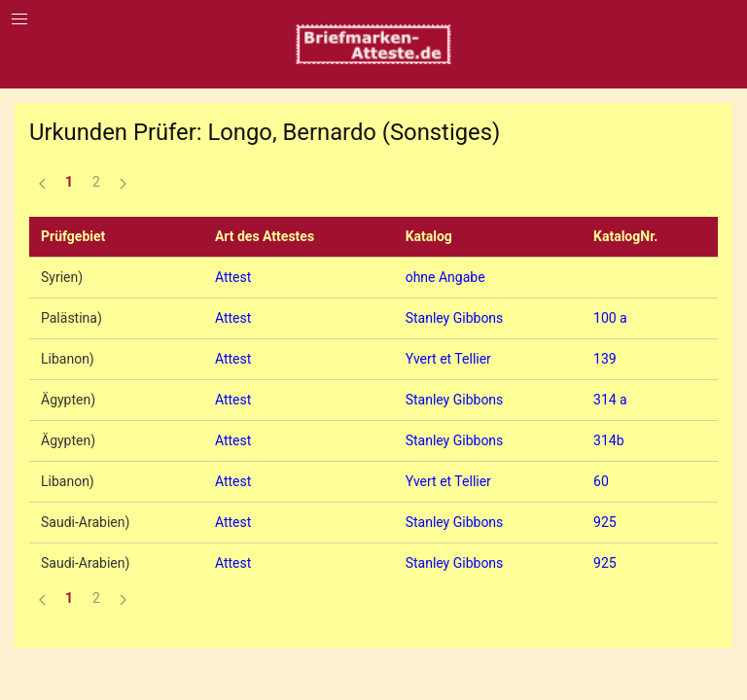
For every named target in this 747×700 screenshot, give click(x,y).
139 (605, 359)
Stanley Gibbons (455, 318)
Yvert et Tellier (448, 359)
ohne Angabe (445, 277)
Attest (233, 277)
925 (605, 522)
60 (601, 481)
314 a (610, 400)
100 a (610, 318)
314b (608, 440)
